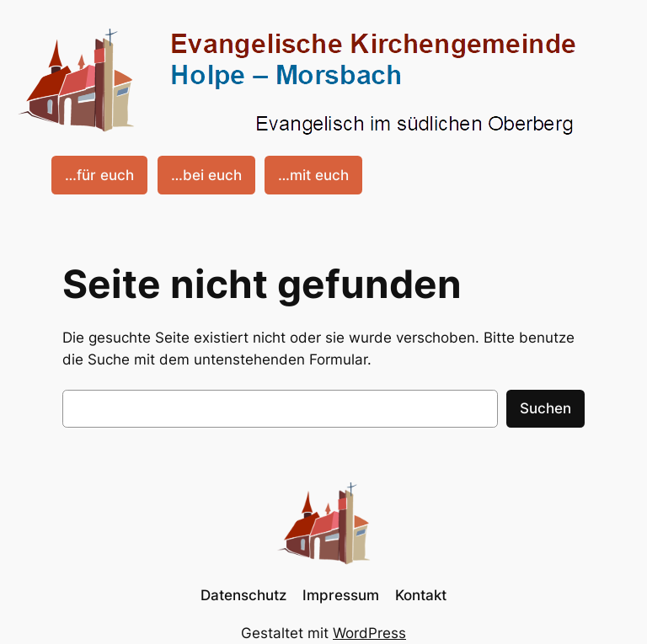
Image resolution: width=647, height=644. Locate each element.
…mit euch (313, 175)
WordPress (369, 633)
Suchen (545, 408)
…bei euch (206, 175)
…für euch (99, 175)
